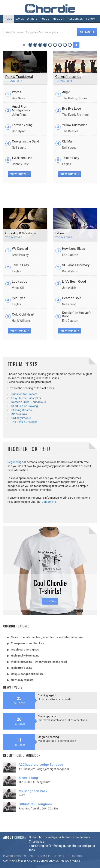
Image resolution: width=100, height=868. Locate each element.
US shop (50, 601)
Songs (20, 19)
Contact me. (49, 502)
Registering (15, 462)
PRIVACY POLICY (70, 861)
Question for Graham (24, 394)
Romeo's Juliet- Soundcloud (29, 402)
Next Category (76, 45)
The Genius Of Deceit (24, 422)
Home (8, 19)
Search (87, 32)
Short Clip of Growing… (26, 406)
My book (58, 19)
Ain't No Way (19, 414)
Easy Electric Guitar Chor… (27, 398)
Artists (32, 19)
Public (45, 19)
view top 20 (19, 174)
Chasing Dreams (22, 410)
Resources (75, 19)
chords (54, 861)
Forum (91, 19)
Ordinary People (21, 418)
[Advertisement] (50, 194)
